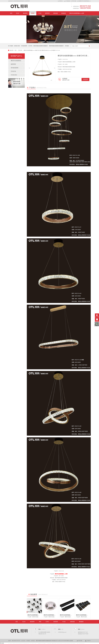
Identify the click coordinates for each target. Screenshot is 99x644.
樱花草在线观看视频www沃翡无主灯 (16, 61)
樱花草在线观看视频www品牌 (77, 13)
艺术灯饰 (30, 46)
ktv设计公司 (60, 641)
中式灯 (40, 13)
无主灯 (18, 13)
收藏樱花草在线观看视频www (84, 1)
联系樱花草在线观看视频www (17, 17)
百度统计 (88, 641)
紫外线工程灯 (17, 46)
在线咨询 (85, 79)
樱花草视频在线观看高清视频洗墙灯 (44, 641)
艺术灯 (33, 13)
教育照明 (47, 13)
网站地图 (74, 1)
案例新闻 (64, 13)
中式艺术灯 (14, 75)
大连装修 (71, 641)
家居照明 (25, 13)
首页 (11, 13)
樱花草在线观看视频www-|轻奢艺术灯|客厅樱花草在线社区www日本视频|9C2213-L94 (42, 50)
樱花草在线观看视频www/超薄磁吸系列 (70, 615)
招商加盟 (55, 13)
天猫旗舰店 (67, 1)
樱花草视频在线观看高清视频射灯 (41, 46)
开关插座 (67, 46)
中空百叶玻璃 (66, 641)
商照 (40, 622)
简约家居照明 (24, 46)
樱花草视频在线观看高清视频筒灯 (56, 46)
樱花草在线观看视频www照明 (61, 574)
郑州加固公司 (55, 641)
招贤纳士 (60, 1)
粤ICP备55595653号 (16, 641)
